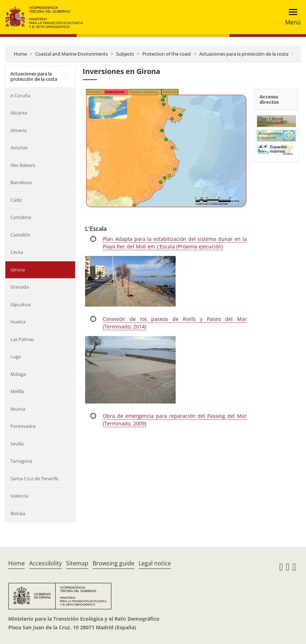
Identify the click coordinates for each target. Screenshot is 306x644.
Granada (20, 287)
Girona (18, 270)
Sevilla (17, 444)
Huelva (18, 322)
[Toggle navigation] (291, 17)
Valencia (19, 496)
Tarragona (21, 461)
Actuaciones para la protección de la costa (244, 54)
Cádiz (16, 200)
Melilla (17, 391)
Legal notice (155, 563)
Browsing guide (113, 563)
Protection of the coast (167, 54)
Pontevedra (23, 426)
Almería (18, 130)
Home (20, 54)
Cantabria (21, 217)
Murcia (18, 409)
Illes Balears (23, 165)
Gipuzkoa (20, 304)
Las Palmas (22, 339)
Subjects (125, 54)
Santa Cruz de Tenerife (34, 479)
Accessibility (45, 563)
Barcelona (21, 182)
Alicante (19, 113)
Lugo (16, 356)
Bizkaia (18, 513)
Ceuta (17, 252)
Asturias (19, 148)
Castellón (20, 235)
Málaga (18, 374)
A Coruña (20, 95)
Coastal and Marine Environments (71, 54)
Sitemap (77, 563)
